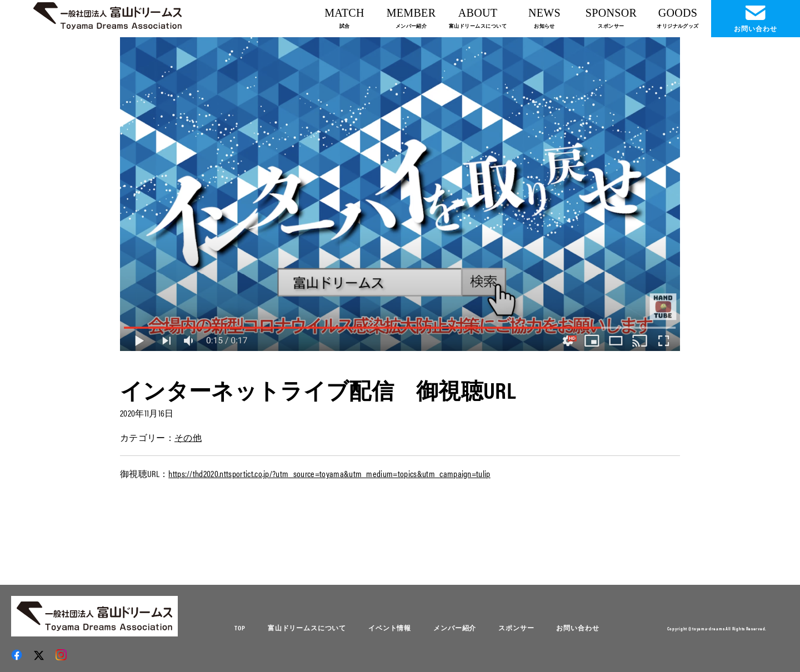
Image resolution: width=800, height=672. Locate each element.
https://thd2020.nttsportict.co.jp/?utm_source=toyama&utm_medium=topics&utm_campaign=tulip (329, 473)
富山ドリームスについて (307, 628)
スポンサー (516, 628)
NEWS (544, 18)
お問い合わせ (577, 628)
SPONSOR (611, 18)
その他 (188, 437)
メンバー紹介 (455, 628)
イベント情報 (390, 628)
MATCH (344, 18)
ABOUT (478, 18)
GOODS (678, 18)
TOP (240, 628)
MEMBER (411, 18)
